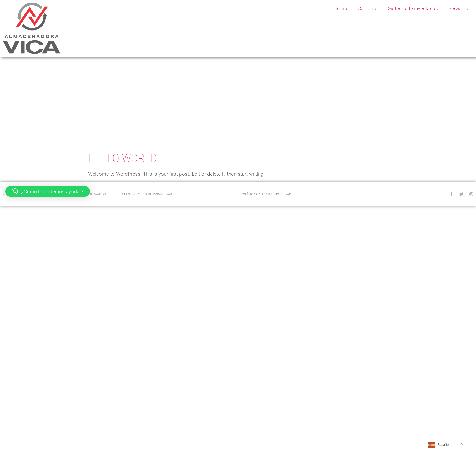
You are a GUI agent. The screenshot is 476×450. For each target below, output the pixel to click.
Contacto (368, 9)
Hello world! (124, 158)
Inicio (341, 9)
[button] (48, 191)
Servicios (458, 9)
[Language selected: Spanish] (445, 445)
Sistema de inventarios (413, 9)
